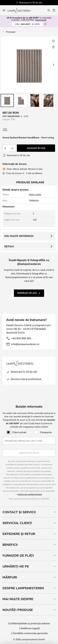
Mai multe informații (19, 236)
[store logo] (21, 10)
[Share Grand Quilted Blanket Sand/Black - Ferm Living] (53, 47)
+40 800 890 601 (21, 338)
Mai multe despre (18, 599)
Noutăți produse (18, 610)
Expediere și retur (19, 534)
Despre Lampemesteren (23, 588)
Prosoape (11, 32)
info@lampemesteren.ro (25, 344)
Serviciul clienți (17, 523)
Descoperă (41, 20)
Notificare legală (30, 628)
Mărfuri (10, 577)
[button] (7, 100)
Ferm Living (35, 194)
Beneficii (10, 545)
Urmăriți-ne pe (16, 566)
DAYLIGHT (27, 24)
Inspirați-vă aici (27, 293)
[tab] (29, 512)
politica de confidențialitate (30, 494)
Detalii (9, 246)
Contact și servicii (19, 512)
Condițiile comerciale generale (30, 633)
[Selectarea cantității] (9, 148)
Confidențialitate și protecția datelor (29, 623)
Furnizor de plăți (18, 555)
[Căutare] (49, 10)
